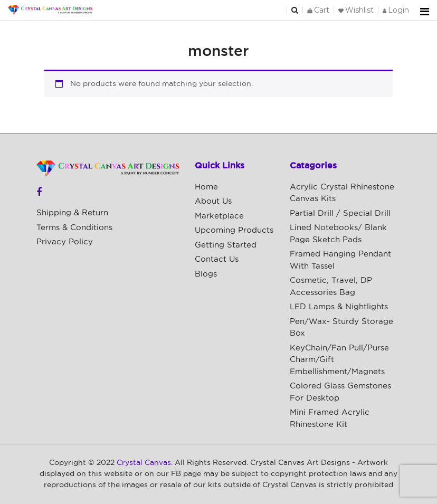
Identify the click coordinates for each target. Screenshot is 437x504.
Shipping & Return (72, 213)
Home (206, 187)
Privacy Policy (65, 242)
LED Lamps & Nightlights (339, 307)
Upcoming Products (234, 230)
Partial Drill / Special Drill (340, 213)
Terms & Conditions (74, 228)
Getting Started (226, 245)
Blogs (206, 274)
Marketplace (219, 216)
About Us (213, 201)
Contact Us (217, 259)
